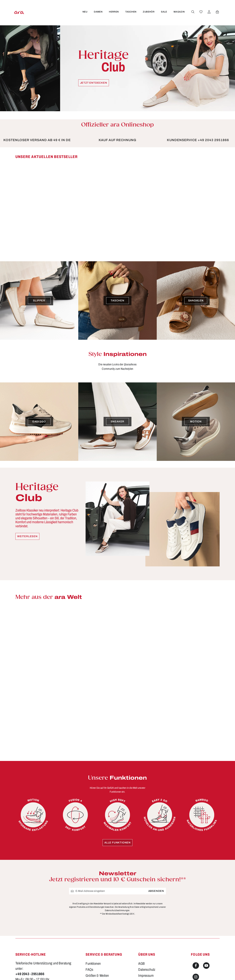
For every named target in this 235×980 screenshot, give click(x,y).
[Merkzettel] (200, 12)
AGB (141, 964)
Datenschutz (147, 970)
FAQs (89, 970)
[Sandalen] (196, 300)
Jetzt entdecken (94, 83)
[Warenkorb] (217, 12)
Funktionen (93, 964)
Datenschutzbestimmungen (117, 910)
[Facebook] (196, 966)
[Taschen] (117, 300)
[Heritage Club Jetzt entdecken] (117, 68)
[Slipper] (39, 300)
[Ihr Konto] (208, 12)
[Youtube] (206, 966)
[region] (117, 203)
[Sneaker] (117, 422)
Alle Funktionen (117, 843)
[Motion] (196, 422)
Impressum (146, 976)
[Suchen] (192, 12)
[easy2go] (39, 422)
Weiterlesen (27, 536)
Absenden (156, 891)
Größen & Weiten (97, 976)
